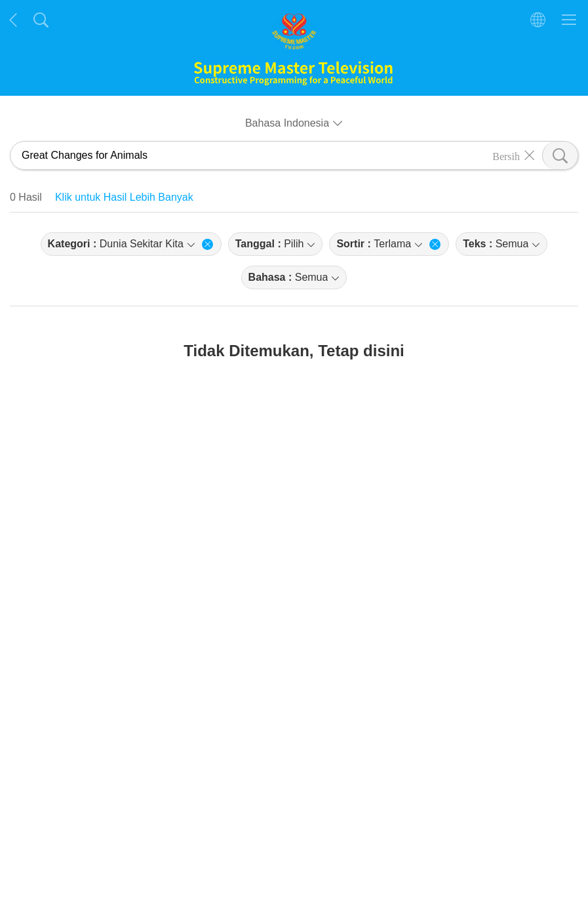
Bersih (506, 155)
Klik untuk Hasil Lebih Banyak (124, 197)
